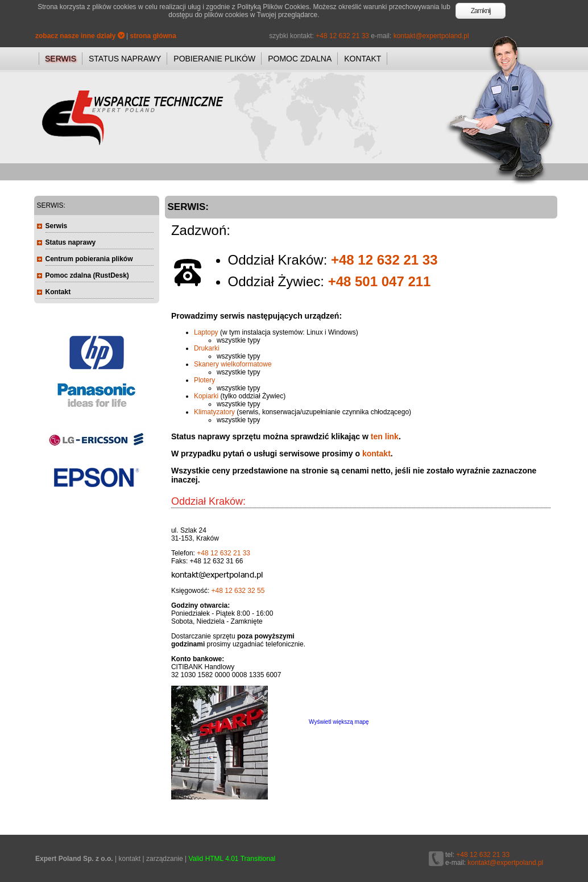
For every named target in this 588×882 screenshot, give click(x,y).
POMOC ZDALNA (300, 59)
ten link (385, 436)
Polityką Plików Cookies (273, 7)
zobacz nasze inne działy (80, 36)
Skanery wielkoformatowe (233, 364)
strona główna (153, 36)
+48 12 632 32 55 (238, 591)
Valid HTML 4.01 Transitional (232, 859)
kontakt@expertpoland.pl (431, 36)
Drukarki (207, 348)
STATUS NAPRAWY (125, 59)
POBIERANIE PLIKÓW (214, 59)
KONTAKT (363, 59)
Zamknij (481, 11)
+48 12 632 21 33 (342, 36)
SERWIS (61, 59)
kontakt (376, 454)
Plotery (204, 380)
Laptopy (206, 332)
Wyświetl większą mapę (339, 722)
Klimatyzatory (214, 412)
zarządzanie (165, 859)
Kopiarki (206, 396)
